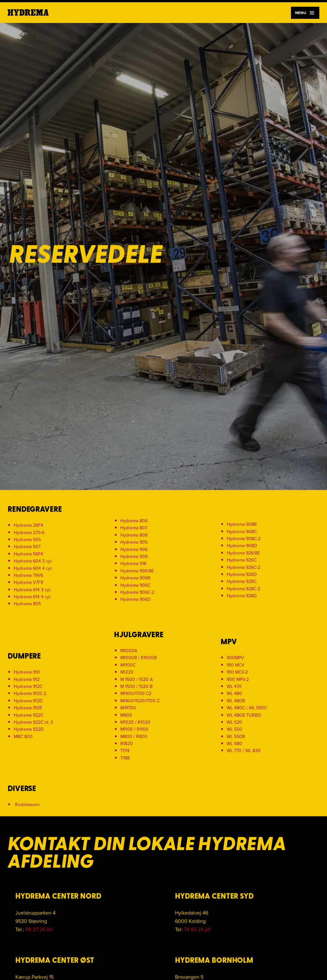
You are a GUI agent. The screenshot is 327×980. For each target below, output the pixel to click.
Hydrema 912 (27, 679)
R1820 (127, 744)
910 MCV (236, 665)
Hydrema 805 (27, 604)
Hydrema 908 (134, 557)
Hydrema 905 (134, 542)
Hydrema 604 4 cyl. (33, 568)
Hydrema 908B (242, 524)
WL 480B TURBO (244, 715)
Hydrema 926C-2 (243, 567)
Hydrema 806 (134, 521)
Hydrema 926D (242, 574)
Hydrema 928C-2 (243, 589)
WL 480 (234, 694)
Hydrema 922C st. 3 (33, 722)
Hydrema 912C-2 (30, 694)
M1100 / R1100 (134, 729)
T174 (125, 751)
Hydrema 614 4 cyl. (32, 597)
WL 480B (236, 701)
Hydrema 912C (28, 686)
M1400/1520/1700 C (140, 701)
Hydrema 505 (27, 540)
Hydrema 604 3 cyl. (33, 561)
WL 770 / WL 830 (244, 751)
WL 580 (234, 744)
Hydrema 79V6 (28, 575)
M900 (126, 715)
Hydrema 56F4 (28, 554)
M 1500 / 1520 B (137, 686)
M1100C (128, 665)
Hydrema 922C (29, 715)
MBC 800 (23, 737)
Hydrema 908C (242, 532)
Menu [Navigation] (305, 13)
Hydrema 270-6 (29, 533)
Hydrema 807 (134, 528)
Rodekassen (27, 805)
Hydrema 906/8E (137, 571)
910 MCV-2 (237, 672)
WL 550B (236, 737)
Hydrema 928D (242, 596)
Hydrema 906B (135, 578)
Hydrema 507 (27, 547)
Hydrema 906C (135, 585)
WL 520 (234, 722)
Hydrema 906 (134, 550)
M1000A (129, 651)
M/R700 (128, 708)
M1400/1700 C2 (136, 694)
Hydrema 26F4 (28, 525)
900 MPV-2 (238, 679)
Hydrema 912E (28, 708)
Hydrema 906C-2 (137, 592)
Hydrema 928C (242, 581)
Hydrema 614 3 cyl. (32, 590)
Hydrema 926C (242, 560)
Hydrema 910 (27, 672)
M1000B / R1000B (139, 658)
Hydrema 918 (133, 564)
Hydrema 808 (134, 535)
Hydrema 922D (29, 729)
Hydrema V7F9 (28, 582)
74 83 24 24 (197, 929)
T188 (125, 758)
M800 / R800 (134, 737)
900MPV (235, 658)
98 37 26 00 (39, 929)
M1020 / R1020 (135, 722)
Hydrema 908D (242, 546)
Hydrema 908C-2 (244, 539)
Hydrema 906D (136, 599)
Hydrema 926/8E (243, 553)
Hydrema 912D (28, 701)
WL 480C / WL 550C (247, 708)
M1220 (127, 672)
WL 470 (234, 686)
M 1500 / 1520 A (137, 679)
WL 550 (234, 729)
